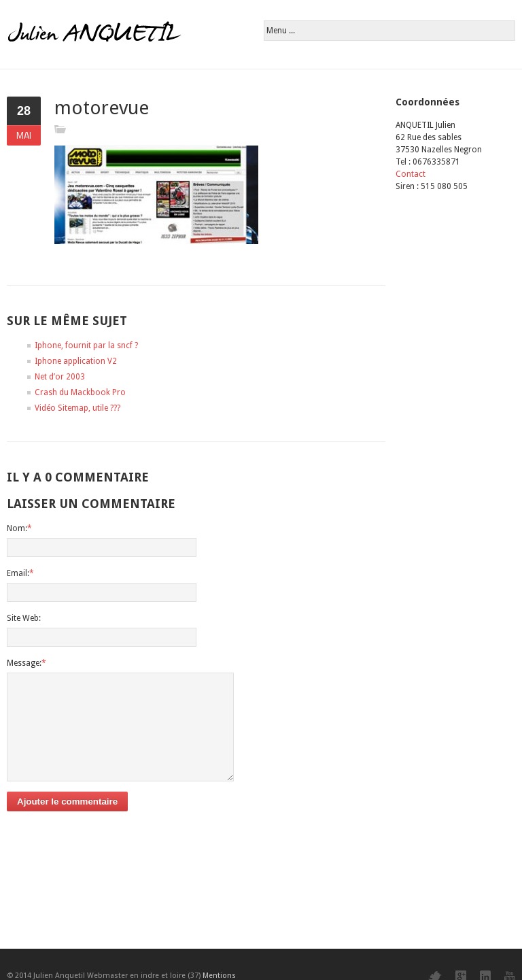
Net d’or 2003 (60, 377)
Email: (20, 573)
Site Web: (24, 618)
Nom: (19, 528)
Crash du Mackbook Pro (80, 392)
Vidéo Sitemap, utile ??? (77, 408)
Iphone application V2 (76, 361)
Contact (411, 174)
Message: (27, 663)
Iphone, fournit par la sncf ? (86, 345)
